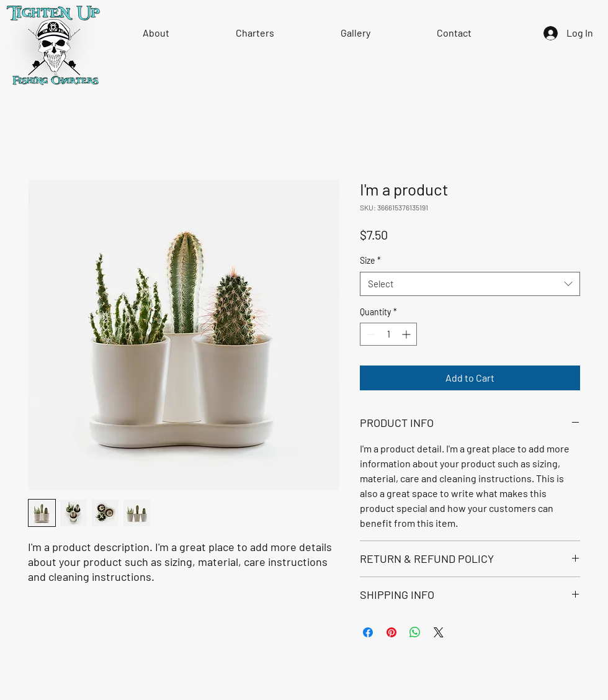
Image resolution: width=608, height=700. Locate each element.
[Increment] (407, 334)
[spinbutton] (388, 334)
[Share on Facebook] (368, 632)
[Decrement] (369, 334)
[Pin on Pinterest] (391, 632)
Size (370, 260)
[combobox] (470, 284)
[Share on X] (439, 632)
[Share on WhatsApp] (415, 632)
